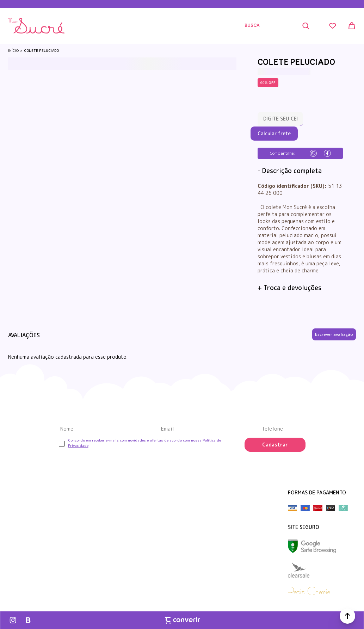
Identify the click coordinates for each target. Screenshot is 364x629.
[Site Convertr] (182, 620)
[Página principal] (36, 26)
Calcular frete (274, 133)
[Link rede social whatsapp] (27, 620)
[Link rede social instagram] (13, 620)
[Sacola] (352, 26)
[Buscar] (277, 26)
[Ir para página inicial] (13, 51)
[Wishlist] (333, 26)
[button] (347, 616)
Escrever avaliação (334, 334)
